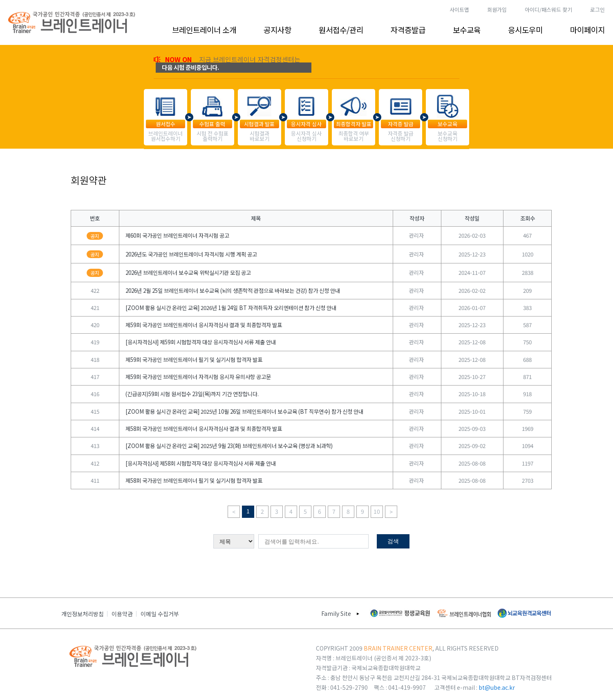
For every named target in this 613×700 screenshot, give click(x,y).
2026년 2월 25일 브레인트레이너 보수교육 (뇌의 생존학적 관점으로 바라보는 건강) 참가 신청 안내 (233, 291)
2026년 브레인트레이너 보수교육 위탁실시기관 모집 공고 (188, 273)
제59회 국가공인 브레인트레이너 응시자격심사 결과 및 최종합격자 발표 (204, 325)
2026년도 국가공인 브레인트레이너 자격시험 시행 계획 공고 (191, 254)
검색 (393, 541)
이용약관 (122, 614)
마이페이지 (587, 30)
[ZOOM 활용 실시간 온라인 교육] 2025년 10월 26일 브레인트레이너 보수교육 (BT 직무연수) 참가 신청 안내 (244, 411)
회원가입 (497, 10)
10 (377, 511)
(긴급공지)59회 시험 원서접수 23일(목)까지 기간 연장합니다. (192, 394)
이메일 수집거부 (160, 614)
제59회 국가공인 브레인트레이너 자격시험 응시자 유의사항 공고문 (198, 377)
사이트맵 (459, 10)
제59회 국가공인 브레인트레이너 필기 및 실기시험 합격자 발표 (194, 360)
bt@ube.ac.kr (497, 687)
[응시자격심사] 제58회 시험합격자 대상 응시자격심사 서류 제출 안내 (201, 463)
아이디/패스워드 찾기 (548, 10)
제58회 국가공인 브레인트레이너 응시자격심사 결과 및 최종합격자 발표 (204, 429)
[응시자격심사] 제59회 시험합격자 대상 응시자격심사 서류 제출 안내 (201, 342)
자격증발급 (408, 30)
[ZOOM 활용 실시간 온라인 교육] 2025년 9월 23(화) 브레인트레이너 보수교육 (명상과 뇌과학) (229, 446)
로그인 (597, 10)
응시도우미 (525, 30)
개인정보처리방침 (83, 614)
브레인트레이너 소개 (204, 30)
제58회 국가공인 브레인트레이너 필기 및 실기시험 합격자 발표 (194, 480)
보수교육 (467, 30)
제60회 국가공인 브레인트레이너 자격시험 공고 (177, 235)
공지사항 (277, 30)
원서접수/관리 (341, 30)
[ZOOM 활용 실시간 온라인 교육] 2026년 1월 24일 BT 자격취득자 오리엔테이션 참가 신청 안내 (231, 308)
